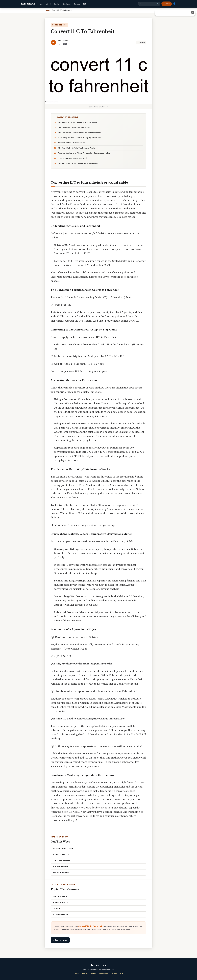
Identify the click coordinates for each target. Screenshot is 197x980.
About (49, 4)
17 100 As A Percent (61, 861)
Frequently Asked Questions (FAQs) (72, 158)
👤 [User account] (174, 4)
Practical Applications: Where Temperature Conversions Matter (84, 153)
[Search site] (149, 4)
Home (41, 4)
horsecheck (28, 4)
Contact (57, 4)
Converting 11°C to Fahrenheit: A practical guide (77, 122)
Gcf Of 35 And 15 (60, 897)
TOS (85, 4)
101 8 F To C (58, 908)
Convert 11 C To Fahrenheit (90, 926)
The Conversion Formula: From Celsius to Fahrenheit (80, 133)
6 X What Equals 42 (61, 914)
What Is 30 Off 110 (61, 902)
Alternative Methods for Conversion (73, 143)
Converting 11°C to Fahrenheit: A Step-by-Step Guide (80, 138)
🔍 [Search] (158, 4)
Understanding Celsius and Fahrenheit (74, 127)
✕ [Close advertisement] (193, 12)
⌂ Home (167, 4)
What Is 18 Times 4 (61, 855)
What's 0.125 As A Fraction (64, 849)
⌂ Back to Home (60, 940)
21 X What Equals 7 (61, 872)
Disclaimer (67, 4)
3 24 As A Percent (60, 866)
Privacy (77, 4)
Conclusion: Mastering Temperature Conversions (78, 163)
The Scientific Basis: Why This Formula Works (76, 148)
